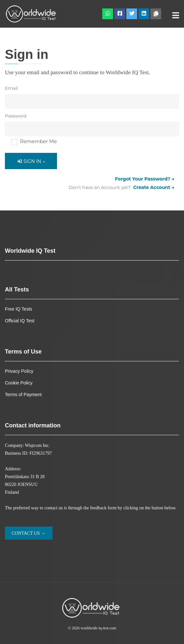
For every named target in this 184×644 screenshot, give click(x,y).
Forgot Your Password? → (145, 179)
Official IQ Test (20, 321)
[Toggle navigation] (176, 16)
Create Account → (154, 187)
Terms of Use (23, 352)
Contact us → (29, 533)
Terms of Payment (23, 395)
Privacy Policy (19, 371)
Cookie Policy (19, 383)
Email (11, 88)
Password (16, 116)
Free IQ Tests (19, 309)
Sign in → (31, 161)
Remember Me (39, 141)
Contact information (33, 425)
